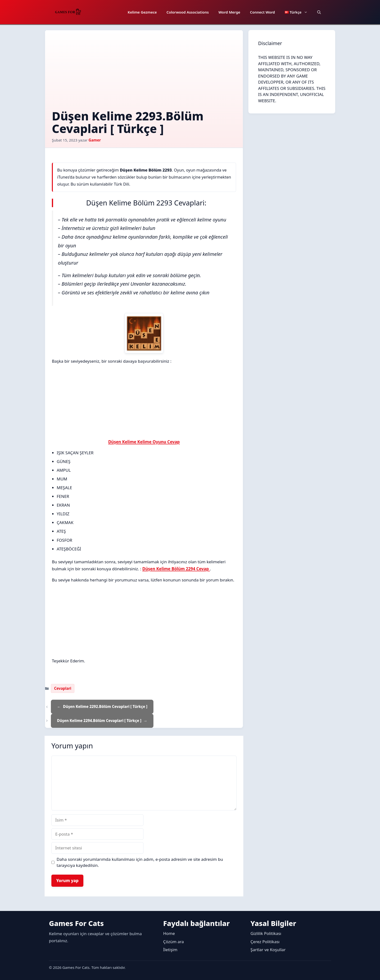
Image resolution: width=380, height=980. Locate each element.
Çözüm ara (173, 942)
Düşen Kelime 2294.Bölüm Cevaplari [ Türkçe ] (99, 721)
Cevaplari (63, 688)
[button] (319, 12)
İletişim (170, 950)
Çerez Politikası (265, 942)
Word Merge (229, 12)
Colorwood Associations (188, 12)
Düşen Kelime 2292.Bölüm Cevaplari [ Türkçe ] (105, 706)
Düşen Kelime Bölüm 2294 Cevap (176, 569)
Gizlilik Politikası (266, 933)
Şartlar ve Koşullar (268, 950)
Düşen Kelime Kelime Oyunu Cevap (144, 442)
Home (169, 933)
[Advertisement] (144, 73)
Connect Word (262, 12)
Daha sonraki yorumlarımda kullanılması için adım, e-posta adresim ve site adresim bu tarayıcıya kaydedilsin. (140, 862)
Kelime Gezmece (142, 12)
